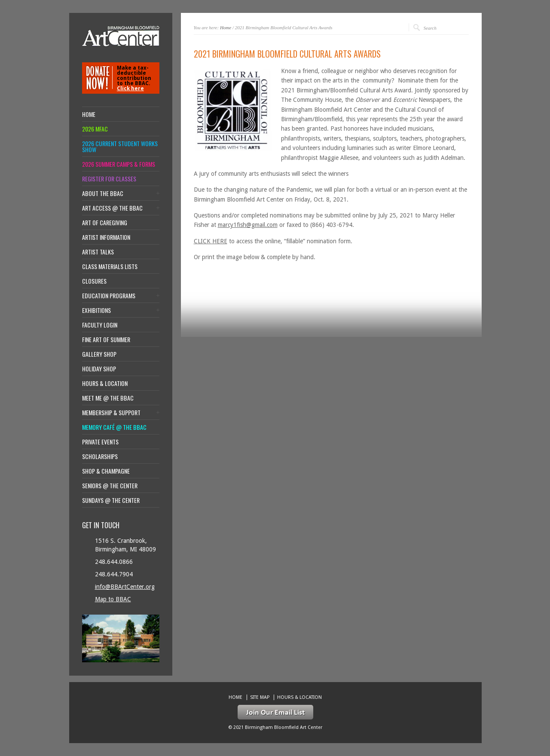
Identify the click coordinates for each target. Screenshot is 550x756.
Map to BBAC (113, 599)
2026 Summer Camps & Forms (119, 164)
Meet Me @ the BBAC (108, 398)
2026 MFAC (95, 129)
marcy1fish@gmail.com (248, 225)
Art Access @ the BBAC (112, 208)
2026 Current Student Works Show (120, 147)
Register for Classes (109, 179)
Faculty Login (100, 325)
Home (226, 28)
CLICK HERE (211, 241)
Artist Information (106, 237)
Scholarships (100, 456)
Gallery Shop (99, 354)
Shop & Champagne (106, 471)
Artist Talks (98, 252)
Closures (94, 281)
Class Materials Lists (110, 266)
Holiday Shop (99, 369)
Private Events (100, 442)
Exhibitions (96, 310)
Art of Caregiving (105, 223)
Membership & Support (111, 413)
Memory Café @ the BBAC (114, 427)
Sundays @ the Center (111, 500)
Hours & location (105, 383)
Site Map (260, 697)
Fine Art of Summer (106, 340)
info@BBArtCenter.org (125, 587)
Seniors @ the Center (110, 486)
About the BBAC (103, 193)
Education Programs (109, 296)
